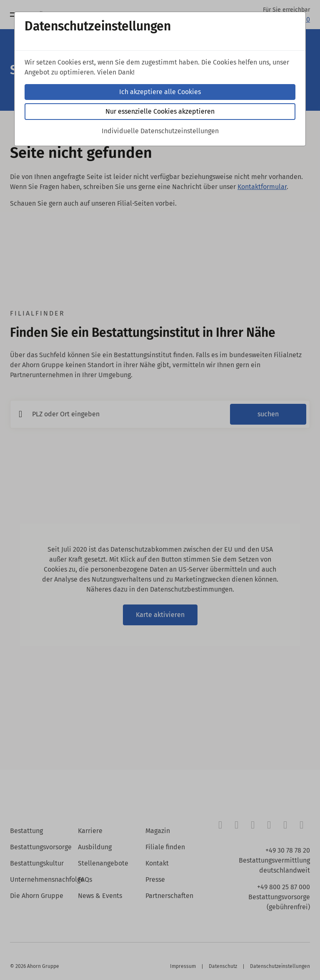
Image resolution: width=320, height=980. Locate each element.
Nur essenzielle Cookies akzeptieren (160, 111)
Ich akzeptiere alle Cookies (160, 92)
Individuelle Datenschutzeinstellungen (160, 131)
